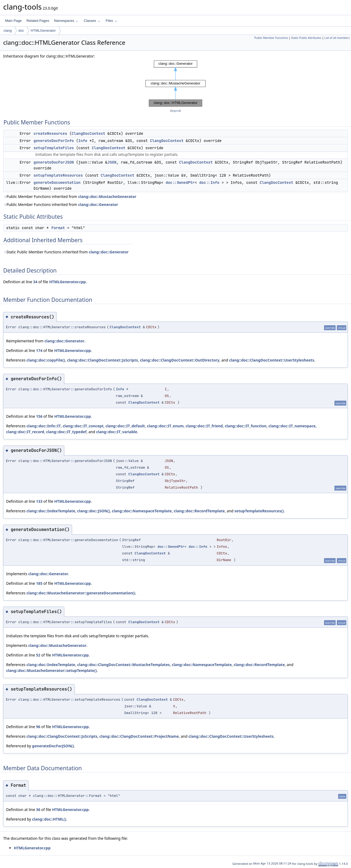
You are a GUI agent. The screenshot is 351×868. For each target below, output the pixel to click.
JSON (112, 162)
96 (38, 727)
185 (39, 583)
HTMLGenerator (43, 31)
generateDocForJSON (54, 162)
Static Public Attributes (306, 38)
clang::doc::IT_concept (83, 426)
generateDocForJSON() (53, 746)
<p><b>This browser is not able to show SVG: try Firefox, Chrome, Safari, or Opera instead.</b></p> (175, 84)
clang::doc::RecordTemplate (199, 511)
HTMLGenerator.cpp (67, 282)
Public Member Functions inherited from (70, 196)
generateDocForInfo (54, 141)
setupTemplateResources (58, 175)
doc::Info (209, 182)
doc (21, 31)
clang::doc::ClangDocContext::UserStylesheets (272, 360)
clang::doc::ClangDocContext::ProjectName (139, 736)
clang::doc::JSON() (94, 511)
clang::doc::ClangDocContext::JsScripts (102, 360)
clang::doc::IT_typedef (66, 432)
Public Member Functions (271, 38)
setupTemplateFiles (54, 148)
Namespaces (66, 21)
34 (35, 282)
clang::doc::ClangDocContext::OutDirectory (180, 360)
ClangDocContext (88, 133)
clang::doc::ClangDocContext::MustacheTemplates (124, 665)
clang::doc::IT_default (125, 426)
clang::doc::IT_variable (117, 432)
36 (38, 810)
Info (83, 141)
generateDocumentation (57, 182)
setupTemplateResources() (259, 511)
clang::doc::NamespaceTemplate (142, 511)
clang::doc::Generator (98, 204)
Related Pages (38, 21)
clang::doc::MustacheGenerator (107, 196)
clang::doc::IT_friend (204, 426)
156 (39, 416)
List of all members (337, 38)
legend (176, 111)
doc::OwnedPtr (180, 182)
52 (38, 655)
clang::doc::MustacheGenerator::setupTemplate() (51, 670)
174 (39, 350)
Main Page (13, 21)
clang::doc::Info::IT (43, 426)
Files (112, 21)
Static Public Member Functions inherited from (66, 252)
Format (58, 228)
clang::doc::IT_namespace (292, 426)
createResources (50, 133)
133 (39, 501)
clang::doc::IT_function (246, 426)
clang (8, 31)
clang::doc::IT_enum (165, 426)
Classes (92, 21)
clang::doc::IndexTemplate (51, 511)
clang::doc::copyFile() (46, 360)
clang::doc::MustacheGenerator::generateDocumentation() (81, 593)
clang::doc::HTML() (49, 819)
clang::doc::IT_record (25, 432)
